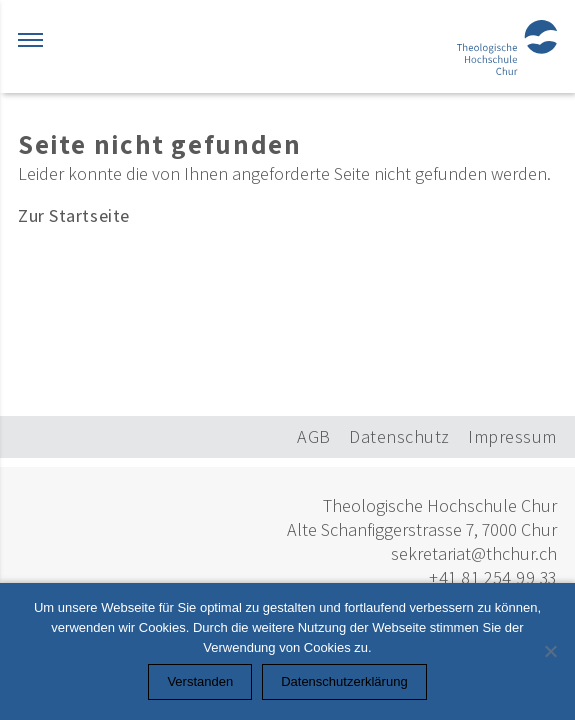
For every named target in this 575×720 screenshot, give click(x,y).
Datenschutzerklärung (344, 681)
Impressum (512, 436)
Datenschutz (399, 436)
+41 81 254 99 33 (493, 577)
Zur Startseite (74, 215)
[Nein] (550, 651)
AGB (314, 436)
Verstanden (200, 681)
